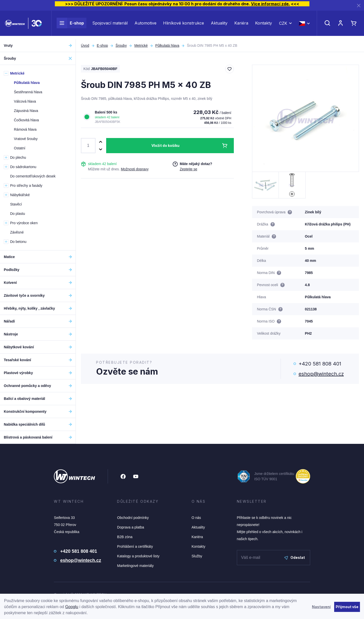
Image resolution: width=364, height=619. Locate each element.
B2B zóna (125, 537)
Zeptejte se (188, 169)
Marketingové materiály (135, 566)
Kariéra (241, 25)
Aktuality (219, 25)
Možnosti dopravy (135, 169)
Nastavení (321, 607)
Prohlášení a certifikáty (135, 546)
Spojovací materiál (110, 25)
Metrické (141, 45)
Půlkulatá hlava (167, 45)
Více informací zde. (270, 4)
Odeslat (295, 557)
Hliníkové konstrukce (184, 25)
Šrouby (121, 45)
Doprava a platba (131, 527)
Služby (197, 556)
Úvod (85, 45)
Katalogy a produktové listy (138, 556)
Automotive (145, 25)
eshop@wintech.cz (321, 374)
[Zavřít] (359, 5)
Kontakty (264, 25)
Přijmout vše (347, 607)
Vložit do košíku (165, 145)
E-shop (70, 25)
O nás (196, 518)
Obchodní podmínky (133, 518)
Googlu (72, 607)
